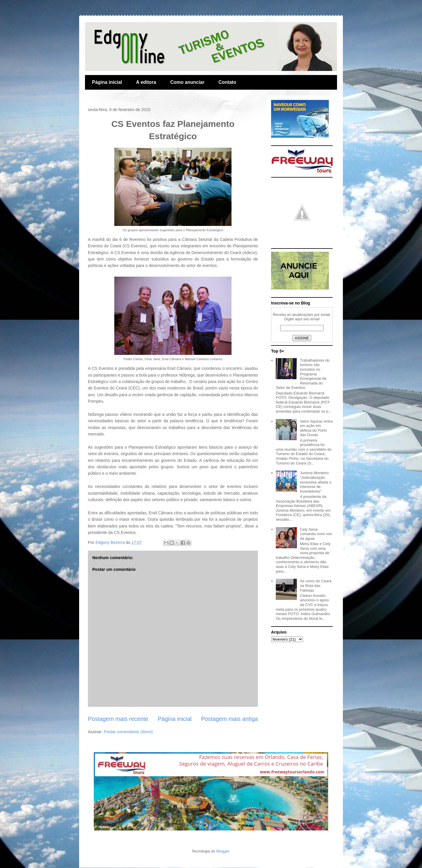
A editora (146, 82)
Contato (227, 82)
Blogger (223, 851)
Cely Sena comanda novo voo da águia (316, 534)
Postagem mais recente (118, 719)
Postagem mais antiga (229, 719)
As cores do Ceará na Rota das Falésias (316, 586)
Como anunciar (187, 82)
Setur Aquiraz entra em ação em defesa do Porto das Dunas (316, 428)
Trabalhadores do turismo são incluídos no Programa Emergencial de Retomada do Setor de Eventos (303, 374)
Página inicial (107, 82)
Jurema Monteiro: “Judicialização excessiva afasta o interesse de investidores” (315, 482)
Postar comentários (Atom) (128, 732)
